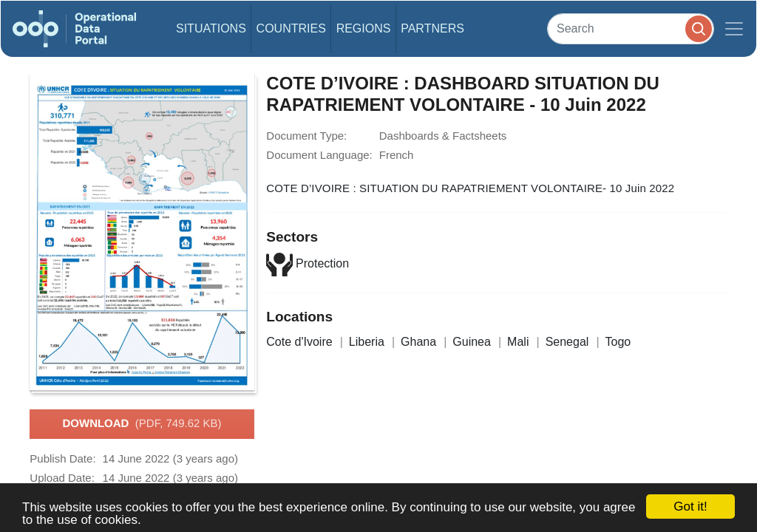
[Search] (631, 28)
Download (142, 424)
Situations (211, 28)
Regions (364, 28)
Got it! (690, 507)
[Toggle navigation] (734, 29)
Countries (291, 28)
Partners (432, 28)
